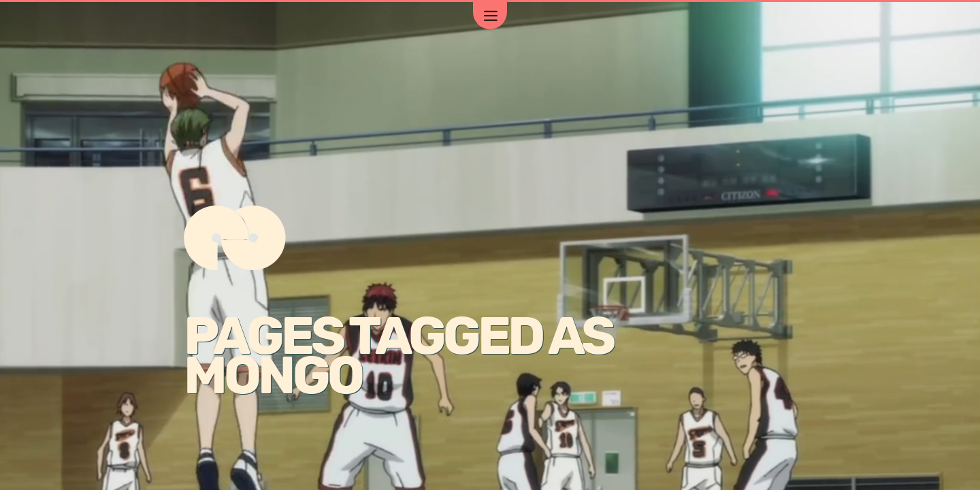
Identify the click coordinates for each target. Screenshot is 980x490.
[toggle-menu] (490, 16)
